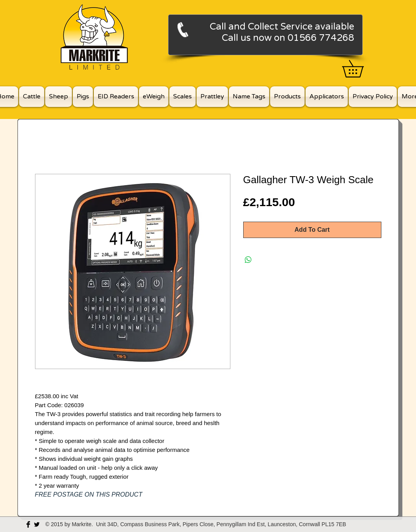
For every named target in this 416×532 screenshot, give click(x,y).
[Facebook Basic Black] (28, 524)
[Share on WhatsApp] (248, 260)
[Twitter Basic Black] (37, 524)
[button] (361, 69)
